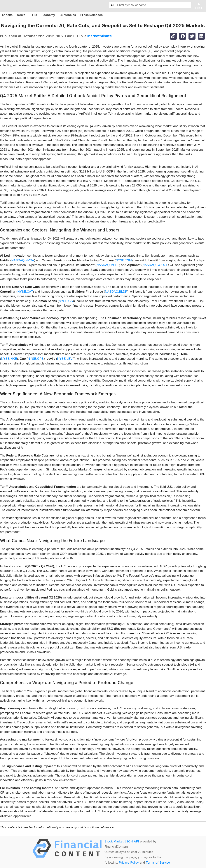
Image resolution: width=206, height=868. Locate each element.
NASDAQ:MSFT (108, 265)
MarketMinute (100, 36)
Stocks (7, 15)
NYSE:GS (66, 301)
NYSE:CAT (25, 292)
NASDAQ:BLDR (116, 292)
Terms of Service (158, 862)
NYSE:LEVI (65, 359)
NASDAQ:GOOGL (155, 265)
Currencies (68, 15)
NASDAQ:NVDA (23, 260)
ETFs (33, 15)
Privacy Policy (129, 862)
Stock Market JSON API (122, 841)
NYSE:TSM (124, 260)
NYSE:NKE (9, 359)
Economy (48, 15)
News (21, 15)
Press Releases (91, 15)
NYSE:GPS (36, 359)
